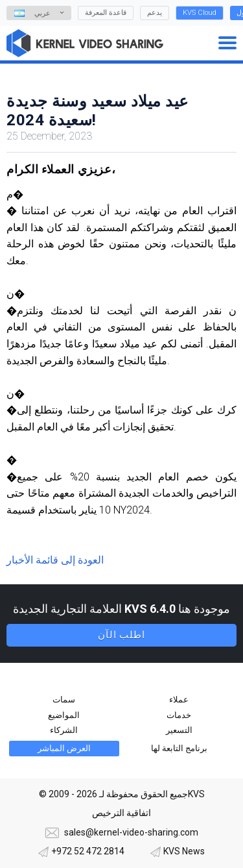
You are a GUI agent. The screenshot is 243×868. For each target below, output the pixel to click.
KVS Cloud (200, 13)
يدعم (155, 13)
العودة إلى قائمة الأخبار (55, 560)
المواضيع (64, 715)
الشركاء (64, 730)
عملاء (179, 700)
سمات (64, 700)
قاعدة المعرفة (106, 13)
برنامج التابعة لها (179, 748)
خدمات (179, 715)
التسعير (179, 730)
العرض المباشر (64, 748)
